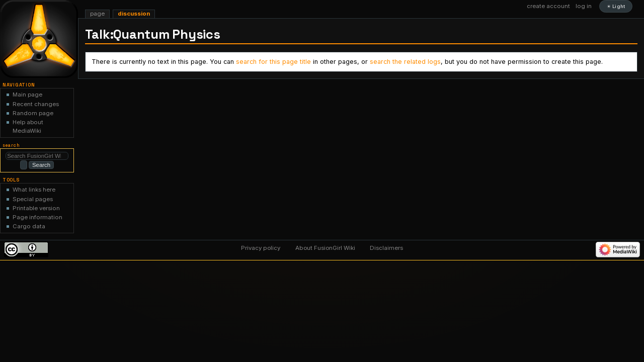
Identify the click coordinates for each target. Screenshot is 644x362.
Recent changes (36, 104)
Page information (37, 217)
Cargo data (29, 226)
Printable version (36, 207)
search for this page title (273, 62)
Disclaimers (386, 247)
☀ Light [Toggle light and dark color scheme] (616, 6)
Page (97, 14)
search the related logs (405, 62)
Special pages (33, 198)
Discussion (134, 14)
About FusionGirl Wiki (325, 247)
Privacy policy (261, 247)
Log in (584, 6)
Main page (27, 95)
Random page (33, 113)
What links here (34, 189)
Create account (548, 6)
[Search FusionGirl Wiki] (37, 156)
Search (11, 145)
